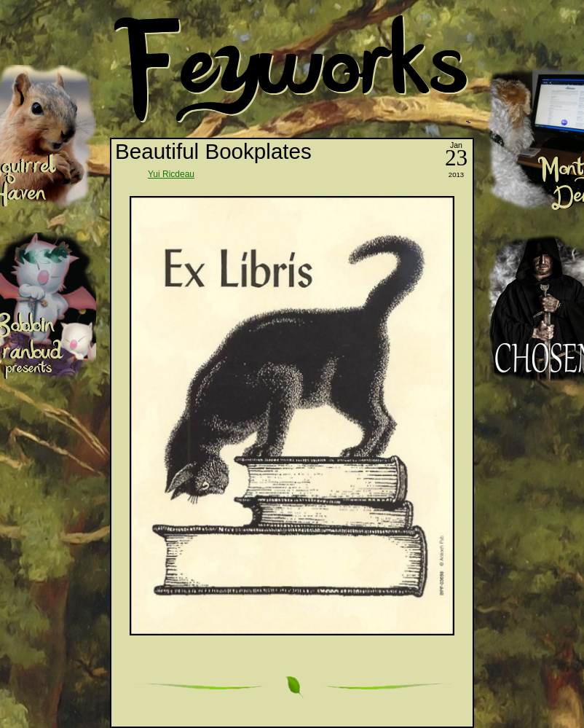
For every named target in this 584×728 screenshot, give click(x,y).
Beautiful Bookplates (213, 151)
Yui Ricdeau (171, 174)
